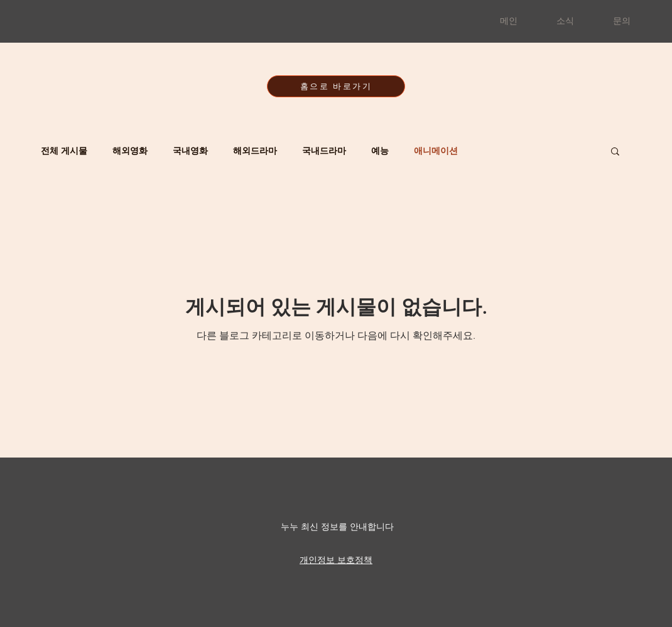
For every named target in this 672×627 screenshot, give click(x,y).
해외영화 (130, 151)
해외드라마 (255, 151)
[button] (615, 152)
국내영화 (190, 151)
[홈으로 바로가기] (336, 86)
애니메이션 (436, 151)
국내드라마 (324, 151)
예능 (380, 151)
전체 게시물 (64, 151)
